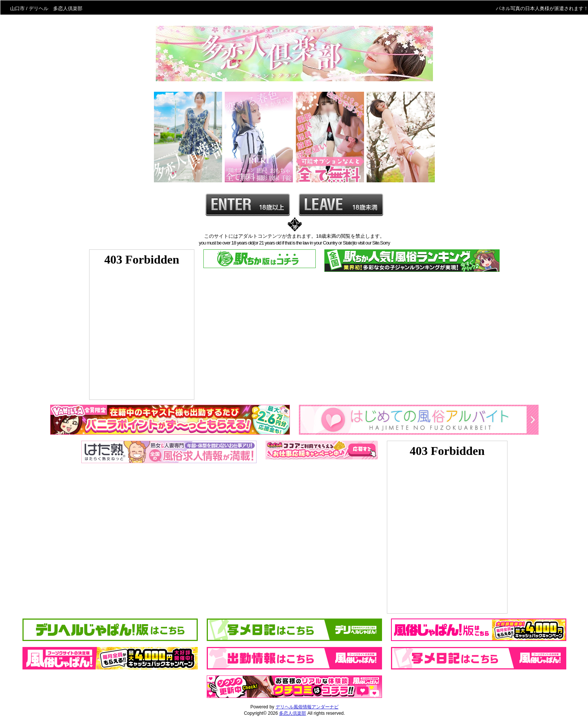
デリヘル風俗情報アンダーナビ (307, 707)
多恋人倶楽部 (293, 713)
